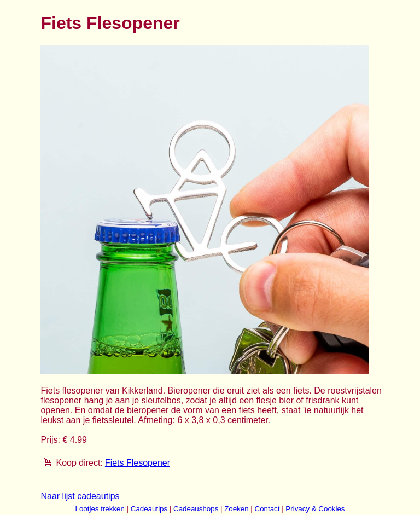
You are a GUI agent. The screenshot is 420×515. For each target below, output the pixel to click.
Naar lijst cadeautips (80, 496)
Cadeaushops (196, 509)
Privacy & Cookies (315, 509)
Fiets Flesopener (138, 463)
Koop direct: (79, 463)
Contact (267, 509)
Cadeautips (149, 509)
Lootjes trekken (100, 509)
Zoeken (236, 509)
